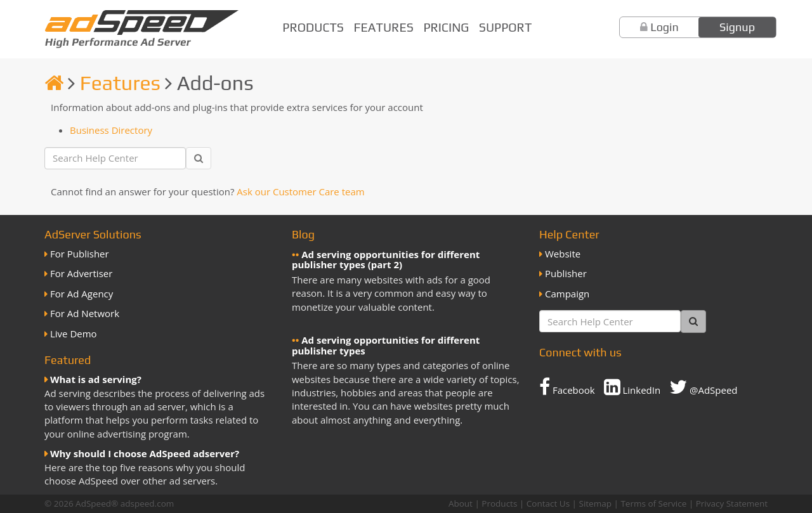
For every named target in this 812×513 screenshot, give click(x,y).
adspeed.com (147, 503)
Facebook (567, 387)
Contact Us (548, 503)
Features (384, 27)
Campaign (567, 294)
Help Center (569, 234)
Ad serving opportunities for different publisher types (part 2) (386, 260)
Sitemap (595, 503)
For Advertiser (81, 273)
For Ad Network (85, 313)
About (461, 503)
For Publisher (80, 254)
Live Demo (74, 334)
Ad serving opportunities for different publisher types (386, 345)
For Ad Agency (82, 294)
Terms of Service (653, 503)
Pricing (446, 27)
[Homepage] (54, 83)
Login (665, 27)
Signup (737, 27)
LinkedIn (632, 387)
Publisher (566, 273)
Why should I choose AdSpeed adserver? (145, 453)
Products (313, 27)
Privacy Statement (732, 503)
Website (563, 254)
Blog (303, 234)
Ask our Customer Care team (300, 192)
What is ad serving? (96, 379)
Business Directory (111, 130)
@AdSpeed (703, 387)
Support (505, 27)
